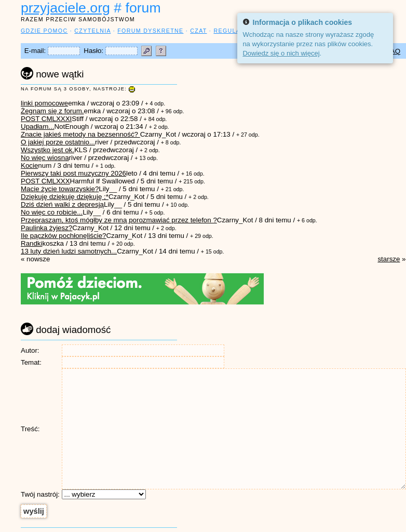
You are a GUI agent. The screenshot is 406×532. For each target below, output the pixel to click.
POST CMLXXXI (46, 119)
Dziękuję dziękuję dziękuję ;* (65, 197)
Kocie (29, 165)
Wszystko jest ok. (48, 150)
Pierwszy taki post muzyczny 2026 (73, 173)
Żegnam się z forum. (52, 111)
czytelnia (92, 31)
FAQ (393, 51)
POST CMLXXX (45, 181)
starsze (389, 259)
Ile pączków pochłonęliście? (63, 236)
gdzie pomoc (44, 31)
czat (198, 31)
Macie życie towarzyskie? (60, 189)
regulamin (233, 31)
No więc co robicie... (52, 212)
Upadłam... (37, 127)
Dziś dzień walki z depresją (62, 204)
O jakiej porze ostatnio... (58, 142)
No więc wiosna (45, 158)
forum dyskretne (150, 31)
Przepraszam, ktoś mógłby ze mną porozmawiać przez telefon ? (119, 220)
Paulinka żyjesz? (46, 228)
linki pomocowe (44, 103)
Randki (32, 243)
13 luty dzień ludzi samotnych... (69, 251)
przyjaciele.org (65, 8)
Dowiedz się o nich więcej (281, 53)
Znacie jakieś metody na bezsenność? (80, 134)
